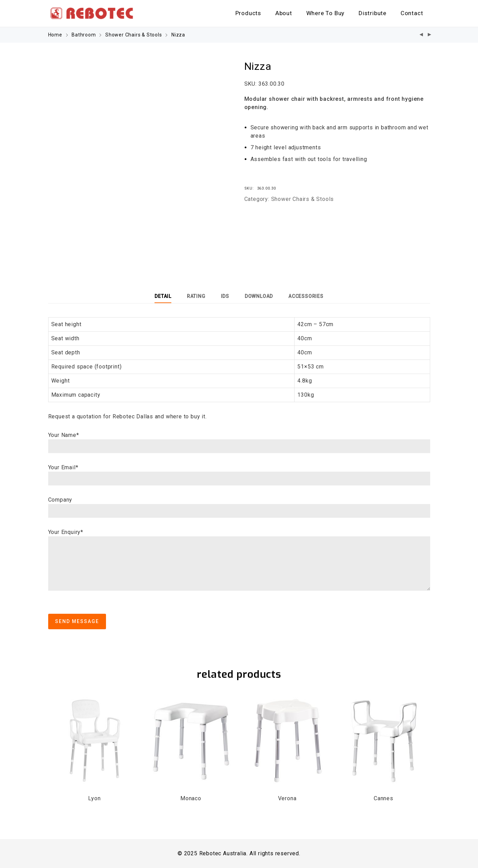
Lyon (94, 798)
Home (55, 35)
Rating (196, 296)
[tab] (163, 296)
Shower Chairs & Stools (134, 35)
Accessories (306, 296)
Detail (163, 296)
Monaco (191, 798)
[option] (141, 153)
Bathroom (84, 35)
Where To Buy (326, 13)
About (284, 13)
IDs (225, 296)
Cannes (384, 798)
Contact (412, 13)
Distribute (373, 13)
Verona (287, 798)
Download (259, 296)
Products (248, 13)
